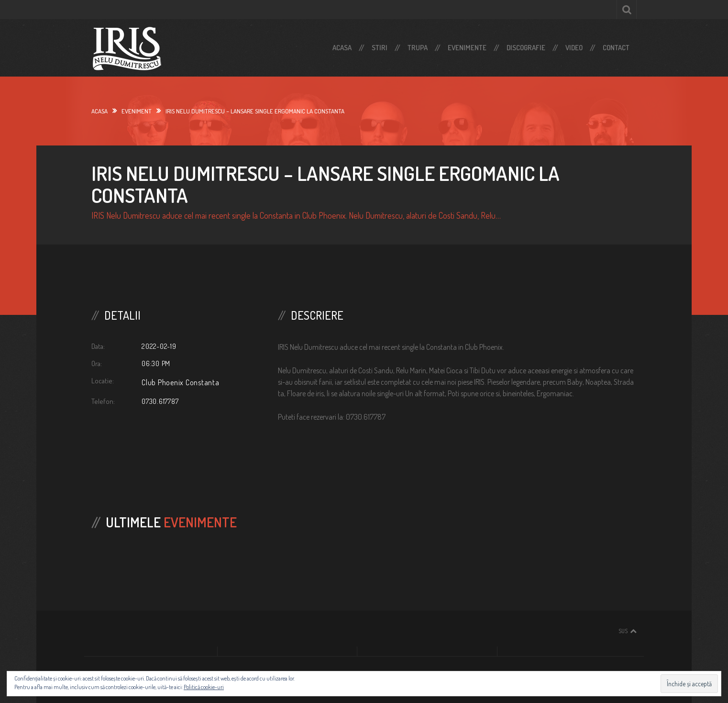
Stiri (380, 48)
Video (574, 48)
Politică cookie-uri (204, 687)
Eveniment (137, 111)
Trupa (418, 48)
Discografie (526, 48)
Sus (623, 631)
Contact (616, 48)
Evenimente (467, 48)
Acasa (342, 48)
